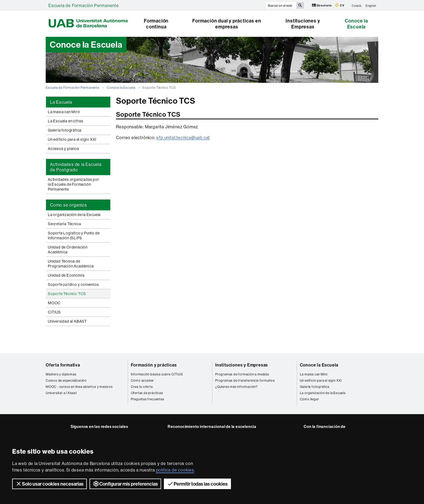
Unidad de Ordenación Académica (68, 250)
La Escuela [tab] (61, 102)
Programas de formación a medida (242, 374)
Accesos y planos (64, 149)
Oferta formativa (63, 365)
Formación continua (156, 24)
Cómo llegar (309, 399)
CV (340, 5)
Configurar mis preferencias (125, 484)
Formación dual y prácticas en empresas (227, 24)
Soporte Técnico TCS (67, 294)
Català (357, 5)
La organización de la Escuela (74, 215)
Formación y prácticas (154, 365)
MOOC (54, 303)
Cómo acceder (143, 380)
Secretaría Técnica (64, 224)
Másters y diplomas (61, 374)
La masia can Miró (64, 112)
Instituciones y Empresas (303, 24)
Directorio (322, 5)
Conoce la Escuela (356, 24)
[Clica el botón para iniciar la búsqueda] (300, 5)
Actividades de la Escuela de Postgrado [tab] (76, 167)
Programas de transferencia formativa (245, 380)
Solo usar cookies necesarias (49, 484)
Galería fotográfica (65, 130)
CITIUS (54, 312)
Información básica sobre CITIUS (157, 374)
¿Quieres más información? (236, 387)
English (371, 5)
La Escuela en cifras (66, 121)
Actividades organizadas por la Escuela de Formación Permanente (74, 184)
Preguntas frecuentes (148, 399)
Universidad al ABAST (67, 321)
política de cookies (175, 470)
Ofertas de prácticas (147, 393)
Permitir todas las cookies (197, 484)
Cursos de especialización (66, 380)
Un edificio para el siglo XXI (72, 139)
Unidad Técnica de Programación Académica (71, 264)
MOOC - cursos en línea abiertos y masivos (79, 387)
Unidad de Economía (66, 275)
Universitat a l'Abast (61, 393)
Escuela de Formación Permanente (84, 5)
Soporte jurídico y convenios (73, 284)
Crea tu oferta (142, 387)
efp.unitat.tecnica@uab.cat (183, 138)
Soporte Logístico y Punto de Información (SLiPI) (74, 235)
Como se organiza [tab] (68, 205)
